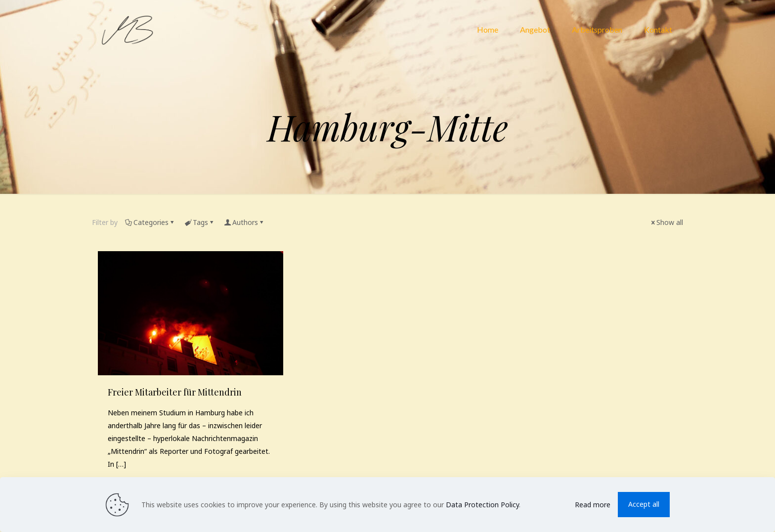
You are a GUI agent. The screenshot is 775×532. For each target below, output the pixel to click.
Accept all (644, 504)
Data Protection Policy (482, 505)
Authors (244, 222)
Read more (593, 505)
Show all (666, 222)
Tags (200, 222)
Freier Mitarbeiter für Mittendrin (175, 392)
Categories (150, 222)
